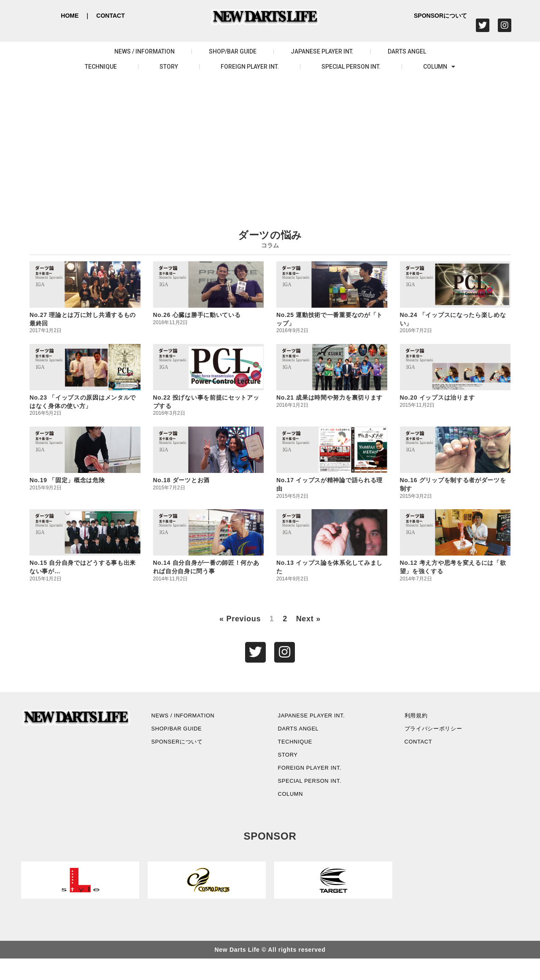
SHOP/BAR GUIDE (233, 51)
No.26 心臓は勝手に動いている (197, 315)
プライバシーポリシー (442, 735)
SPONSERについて (186, 751)
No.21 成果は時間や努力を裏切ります (329, 397)
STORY (169, 67)
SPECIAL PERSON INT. (351, 67)
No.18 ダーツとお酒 (181, 480)
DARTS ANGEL (407, 51)
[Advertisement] (270, 142)
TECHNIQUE (101, 67)
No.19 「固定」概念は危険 (67, 480)
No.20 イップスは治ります (438, 397)
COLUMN (439, 67)
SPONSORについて (440, 16)
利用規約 (421, 719)
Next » (308, 619)
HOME (70, 16)
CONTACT (110, 16)
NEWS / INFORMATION (144, 51)
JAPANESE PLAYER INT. (322, 51)
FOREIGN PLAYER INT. (250, 67)
